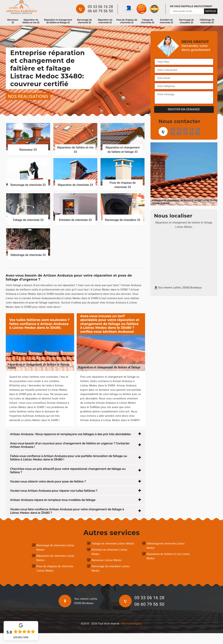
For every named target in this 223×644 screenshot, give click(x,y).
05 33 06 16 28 (100, 7)
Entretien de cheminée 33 (166, 21)
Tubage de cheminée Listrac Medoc (113, 544)
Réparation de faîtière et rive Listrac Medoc (168, 556)
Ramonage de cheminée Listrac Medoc (56, 548)
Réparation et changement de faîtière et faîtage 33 (58, 21)
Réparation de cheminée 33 (105, 21)
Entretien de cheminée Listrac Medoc (110, 552)
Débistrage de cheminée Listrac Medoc (166, 546)
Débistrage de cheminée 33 (207, 21)
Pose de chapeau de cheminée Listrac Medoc (55, 568)
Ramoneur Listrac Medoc (107, 560)
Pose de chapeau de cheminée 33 (127, 21)
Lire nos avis (21, 637)
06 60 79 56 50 (100, 11)
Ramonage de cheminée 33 (84, 21)
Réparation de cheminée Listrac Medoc (56, 558)
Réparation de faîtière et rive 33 (31, 21)
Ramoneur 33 (13, 21)
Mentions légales (132, 624)
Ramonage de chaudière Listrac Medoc (111, 568)
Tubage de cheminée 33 (147, 21)
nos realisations (28, 96)
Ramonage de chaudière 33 (186, 21)
